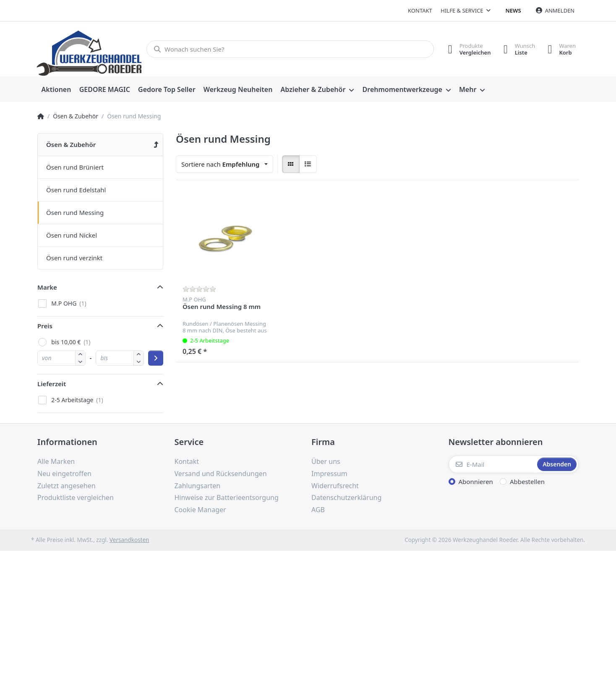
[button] (80, 362)
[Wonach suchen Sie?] (290, 49)
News (513, 10)
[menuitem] (56, 90)
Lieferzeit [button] (52, 384)
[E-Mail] (492, 464)
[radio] (291, 164)
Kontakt (420, 10)
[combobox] (224, 164)
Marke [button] (47, 287)
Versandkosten (129, 540)
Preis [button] (45, 326)
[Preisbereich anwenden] (156, 358)
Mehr (468, 89)
